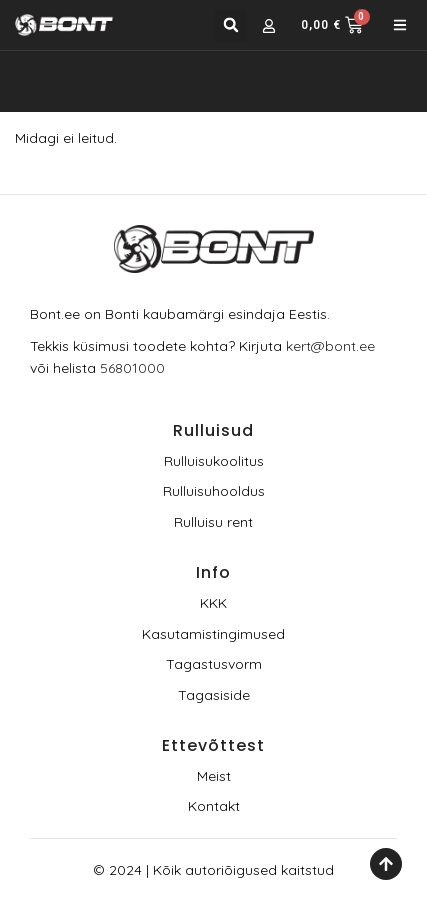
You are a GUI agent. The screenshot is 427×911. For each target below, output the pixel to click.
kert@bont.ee (330, 346)
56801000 (132, 368)
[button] (230, 25)
